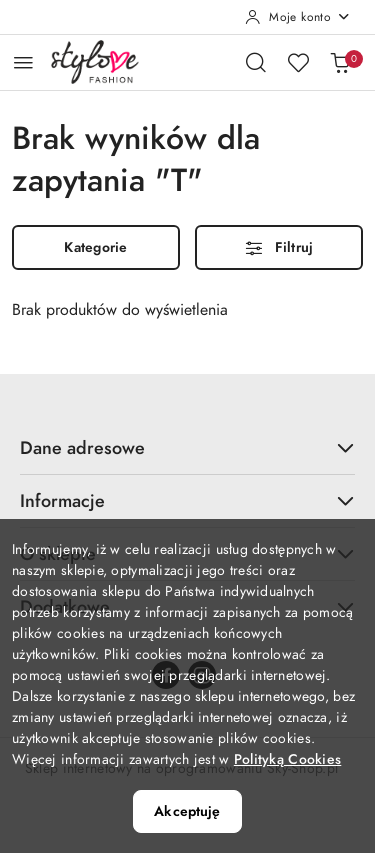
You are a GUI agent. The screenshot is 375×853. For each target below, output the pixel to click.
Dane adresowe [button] (187, 447)
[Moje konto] (298, 17)
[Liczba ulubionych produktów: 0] (298, 62)
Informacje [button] (187, 500)
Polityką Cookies (287, 759)
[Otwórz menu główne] (23, 62)
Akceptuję (187, 811)
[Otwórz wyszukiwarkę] (256, 62)
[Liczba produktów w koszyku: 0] (340, 62)
